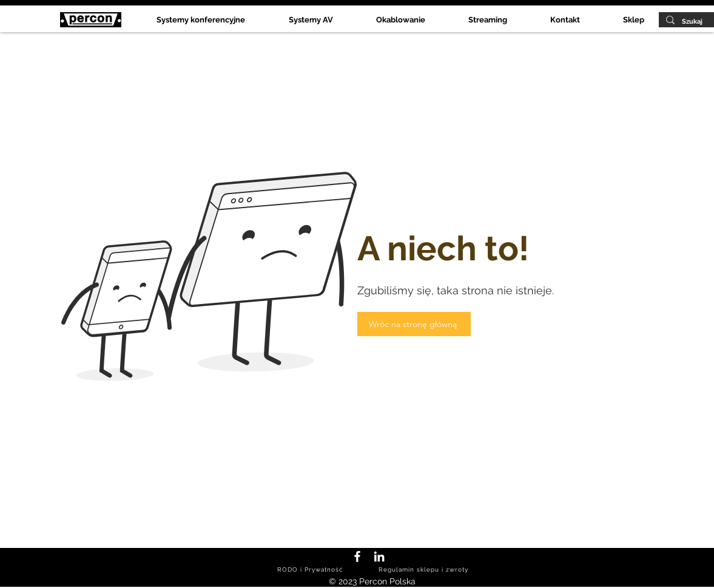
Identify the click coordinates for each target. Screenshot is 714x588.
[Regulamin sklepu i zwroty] (425, 569)
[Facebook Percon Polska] (357, 556)
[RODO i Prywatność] (312, 569)
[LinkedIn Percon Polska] (379, 556)
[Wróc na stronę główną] (414, 324)
